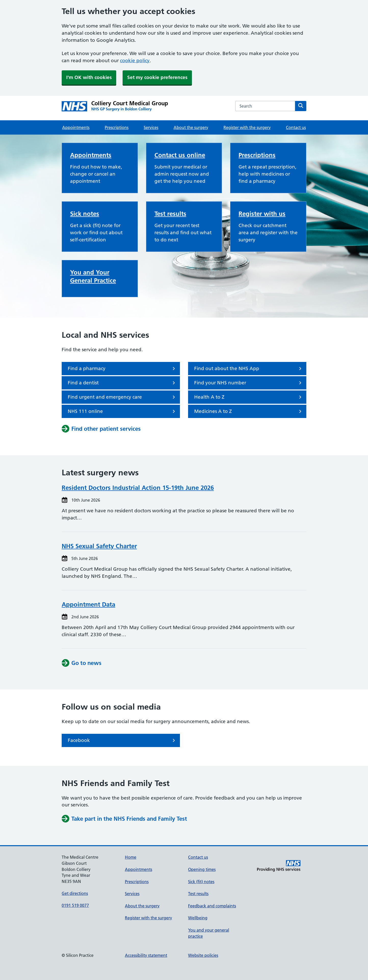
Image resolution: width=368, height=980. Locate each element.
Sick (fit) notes (201, 882)
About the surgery (191, 127)
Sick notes (85, 214)
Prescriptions (117, 127)
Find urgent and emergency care (122, 397)
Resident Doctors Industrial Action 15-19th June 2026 (138, 488)
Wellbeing (198, 918)
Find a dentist (122, 383)
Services (151, 127)
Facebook (122, 740)
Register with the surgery (247, 127)
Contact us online (180, 155)
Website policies (203, 955)
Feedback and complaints (212, 906)
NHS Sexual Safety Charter (99, 546)
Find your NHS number (249, 383)
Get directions (75, 893)
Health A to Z (249, 397)
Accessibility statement (146, 955)
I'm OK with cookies (89, 77)
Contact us (296, 127)
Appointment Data (88, 604)
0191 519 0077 (75, 905)
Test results (170, 214)
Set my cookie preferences (157, 77)
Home (131, 857)
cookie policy (135, 61)
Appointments (76, 127)
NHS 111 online (122, 411)
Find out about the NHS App (249, 369)
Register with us (262, 214)
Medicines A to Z (249, 411)
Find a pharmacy (122, 369)
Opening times (202, 869)
